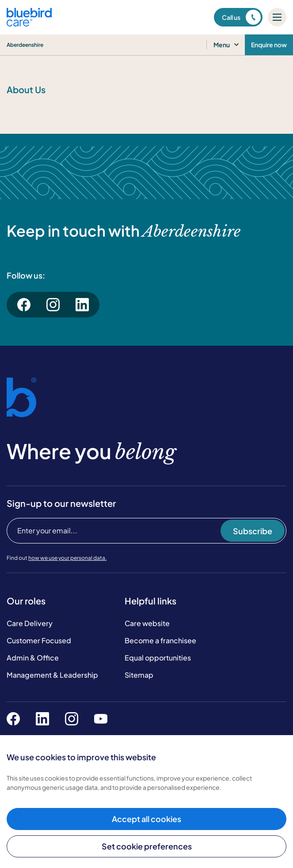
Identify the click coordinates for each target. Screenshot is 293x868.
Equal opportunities (158, 658)
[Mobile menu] (277, 17)
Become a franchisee (160, 640)
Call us (241, 17)
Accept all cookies (146, 819)
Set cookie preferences (147, 846)
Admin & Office (33, 658)
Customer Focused (39, 640)
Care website (147, 623)
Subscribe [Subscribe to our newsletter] (253, 531)
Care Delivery (30, 623)
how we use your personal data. (67, 558)
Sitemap (139, 675)
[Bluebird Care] (29, 23)
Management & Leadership (52, 675)
